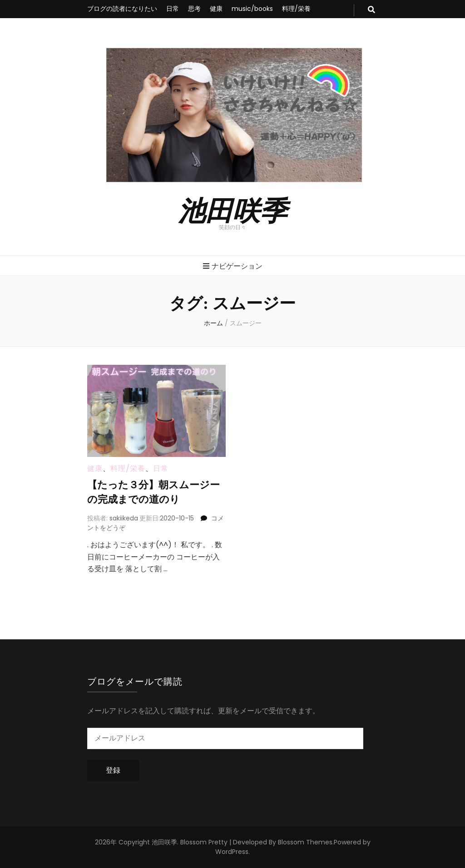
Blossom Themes (305, 842)
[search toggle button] (371, 10)
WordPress (232, 852)
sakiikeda (124, 518)
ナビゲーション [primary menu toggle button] (233, 266)
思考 (194, 9)
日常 (173, 9)
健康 (216, 9)
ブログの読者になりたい (122, 9)
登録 (113, 770)
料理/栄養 (296, 9)
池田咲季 (232, 209)
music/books (252, 9)
